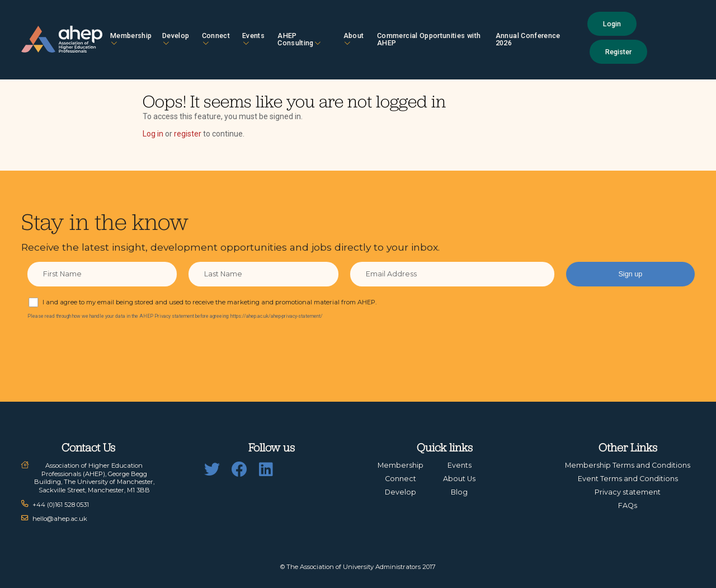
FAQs (628, 505)
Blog (459, 492)
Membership (131, 39)
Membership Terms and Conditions (628, 465)
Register (618, 52)
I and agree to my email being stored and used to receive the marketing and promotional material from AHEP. (209, 302)
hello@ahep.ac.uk (60, 519)
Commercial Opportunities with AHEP (429, 39)
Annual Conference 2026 (528, 39)
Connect (216, 39)
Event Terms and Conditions (628, 479)
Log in (153, 134)
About (354, 39)
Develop (176, 39)
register (188, 134)
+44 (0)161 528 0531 (61, 505)
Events (253, 39)
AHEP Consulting (299, 39)
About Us (459, 479)
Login (612, 24)
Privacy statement (628, 492)
